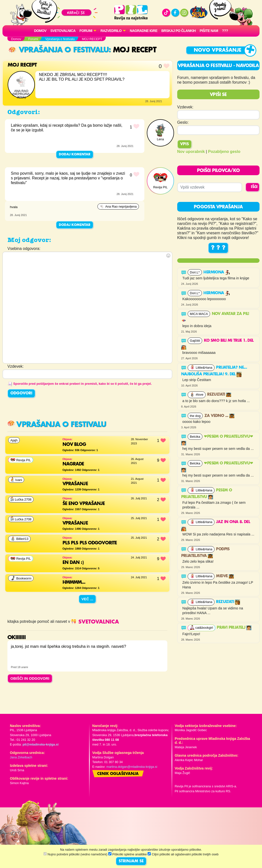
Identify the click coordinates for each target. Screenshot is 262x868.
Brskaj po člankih (179, 31)
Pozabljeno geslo (224, 152)
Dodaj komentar (75, 154)
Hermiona (217, 272)
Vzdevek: (185, 107)
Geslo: (183, 122)
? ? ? (218, 248)
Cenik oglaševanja (118, 774)
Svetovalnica (63, 31)
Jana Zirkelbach (21, 757)
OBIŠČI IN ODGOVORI (30, 678)
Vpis (185, 144)
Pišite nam (209, 31)
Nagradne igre (144, 31)
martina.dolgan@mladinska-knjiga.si (132, 767)
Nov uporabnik (191, 152)
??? (225, 31)
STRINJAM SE (131, 861)
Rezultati (219, 395)
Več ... (87, 599)
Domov (40, 31)
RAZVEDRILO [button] (111, 31)
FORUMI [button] (86, 31)
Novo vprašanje (218, 50)
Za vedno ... (219, 416)
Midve (225, 576)
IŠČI (254, 187)
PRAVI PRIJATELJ (234, 628)
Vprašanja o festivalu (59, 50)
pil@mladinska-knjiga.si (40, 744)
